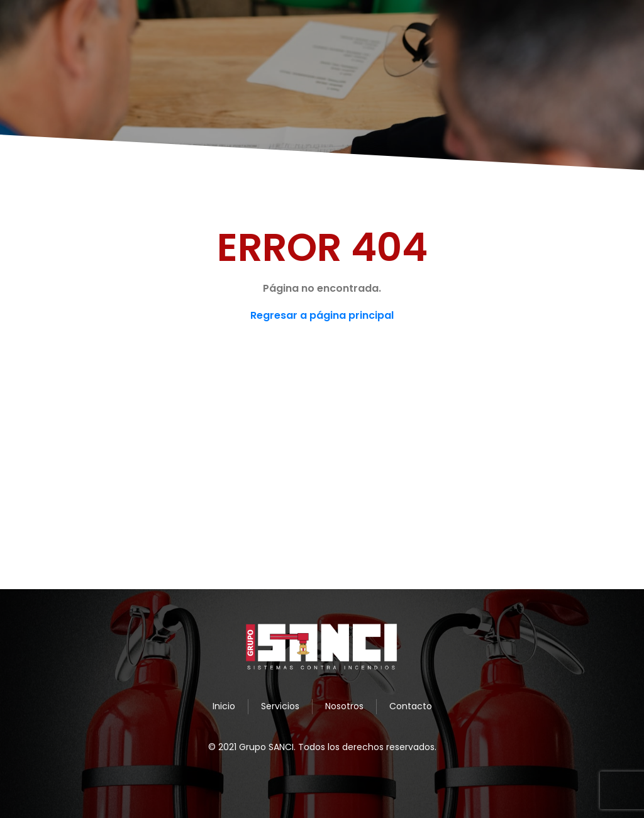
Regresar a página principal (322, 315)
